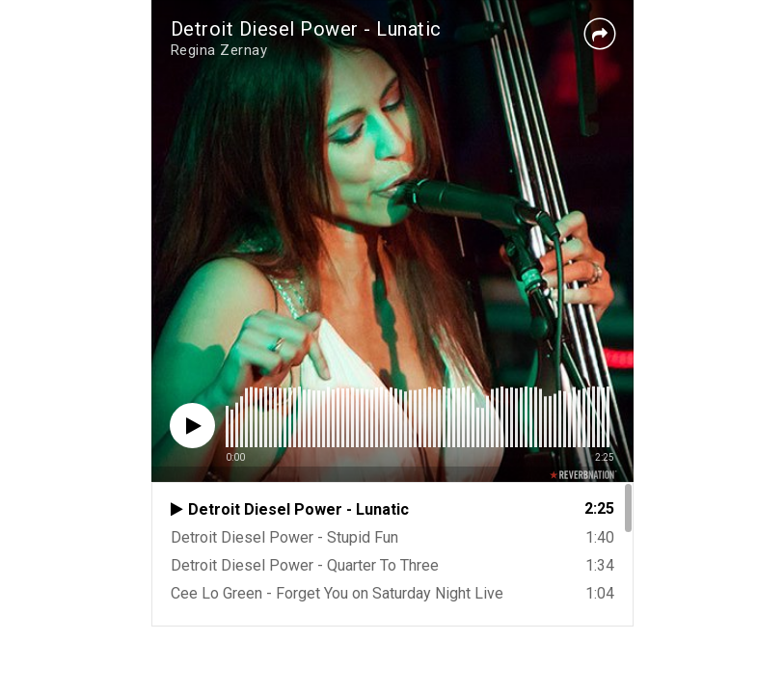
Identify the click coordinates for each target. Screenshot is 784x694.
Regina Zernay (219, 50)
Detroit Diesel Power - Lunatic (306, 29)
